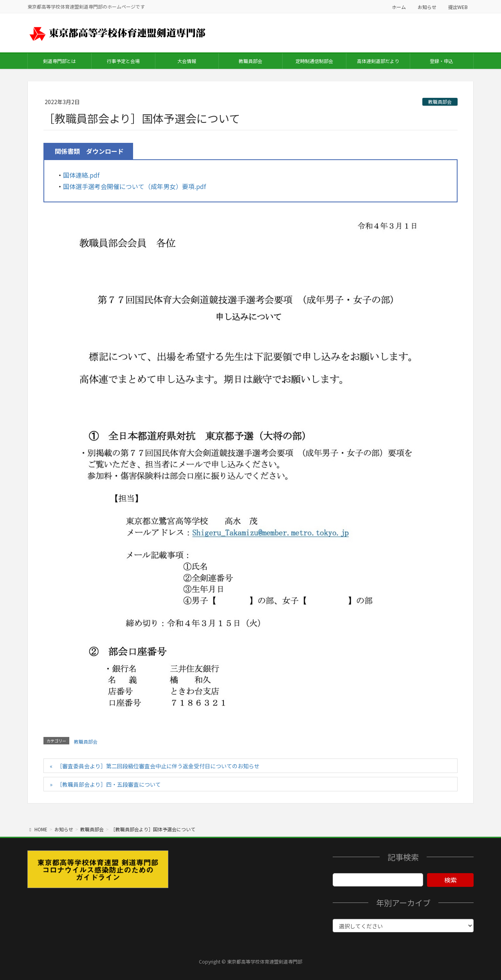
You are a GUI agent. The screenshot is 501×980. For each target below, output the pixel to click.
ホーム (399, 7)
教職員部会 (440, 102)
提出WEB (458, 7)
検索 (451, 880)
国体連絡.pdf (81, 175)
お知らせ (427, 7)
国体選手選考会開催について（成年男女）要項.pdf (134, 186)
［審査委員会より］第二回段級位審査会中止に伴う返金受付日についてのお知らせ (158, 766)
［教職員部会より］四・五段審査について (109, 784)
